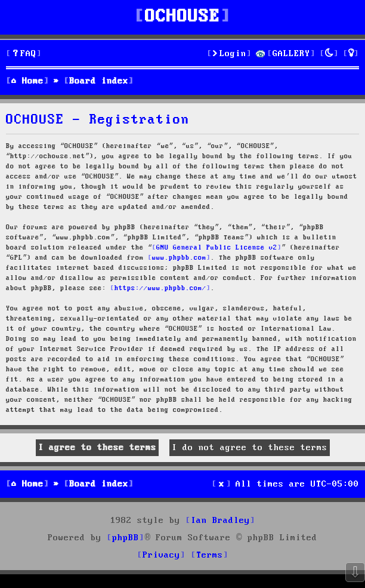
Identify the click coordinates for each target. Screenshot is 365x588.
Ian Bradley (220, 521)
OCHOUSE (182, 17)
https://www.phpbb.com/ (160, 288)
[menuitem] (24, 54)
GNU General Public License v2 (217, 248)
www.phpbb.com (179, 258)
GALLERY (291, 54)
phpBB (126, 538)
